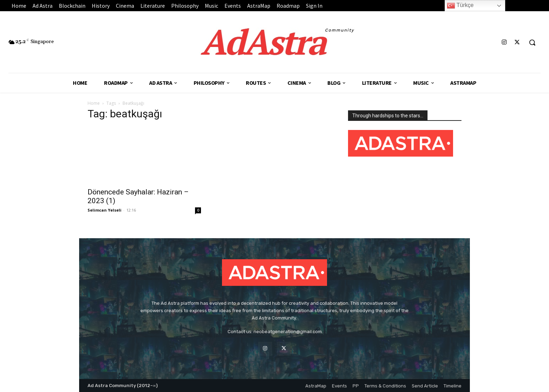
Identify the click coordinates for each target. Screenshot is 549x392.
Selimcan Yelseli (105, 210)
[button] (532, 42)
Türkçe (460, 6)
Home (94, 103)
